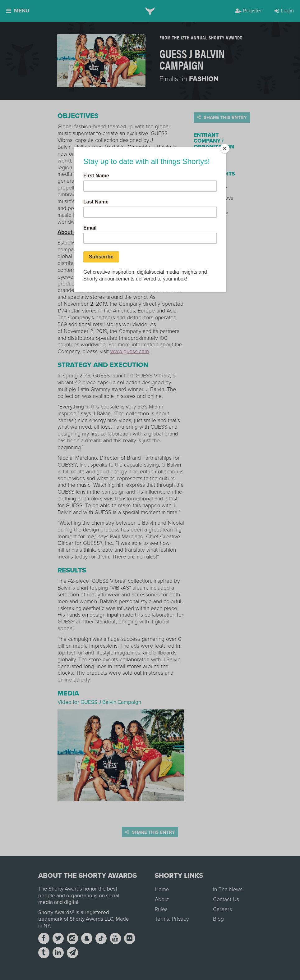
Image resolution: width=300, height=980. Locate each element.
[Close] (225, 148)
